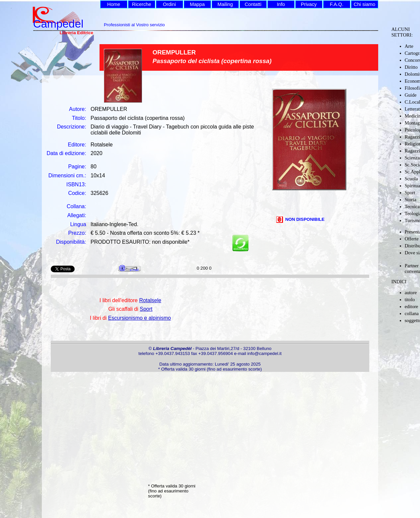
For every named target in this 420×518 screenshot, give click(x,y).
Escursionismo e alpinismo (140, 318)
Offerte (412, 239)
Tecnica (412, 207)
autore (411, 293)
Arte (409, 46)
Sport (410, 193)
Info (281, 4)
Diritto (411, 67)
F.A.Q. (337, 4)
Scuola (411, 179)
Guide (411, 95)
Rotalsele (150, 300)
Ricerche (142, 4)
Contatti (253, 4)
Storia (411, 200)
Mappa (197, 4)
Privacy (309, 4)
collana (412, 313)
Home (114, 4)
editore (412, 306)
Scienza (412, 158)
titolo (410, 300)
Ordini (169, 4)
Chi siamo (364, 4)
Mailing (225, 4)
